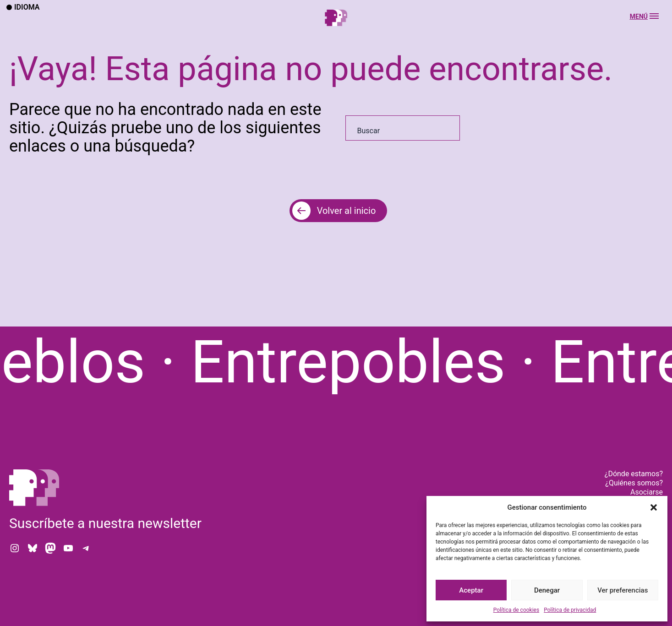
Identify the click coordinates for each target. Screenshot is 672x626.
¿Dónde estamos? (634, 474)
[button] (654, 507)
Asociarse (647, 492)
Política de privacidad (570, 610)
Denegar (547, 590)
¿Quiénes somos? (634, 483)
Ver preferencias (623, 590)
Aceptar (471, 590)
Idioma (23, 7)
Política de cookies (516, 610)
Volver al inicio (347, 211)
